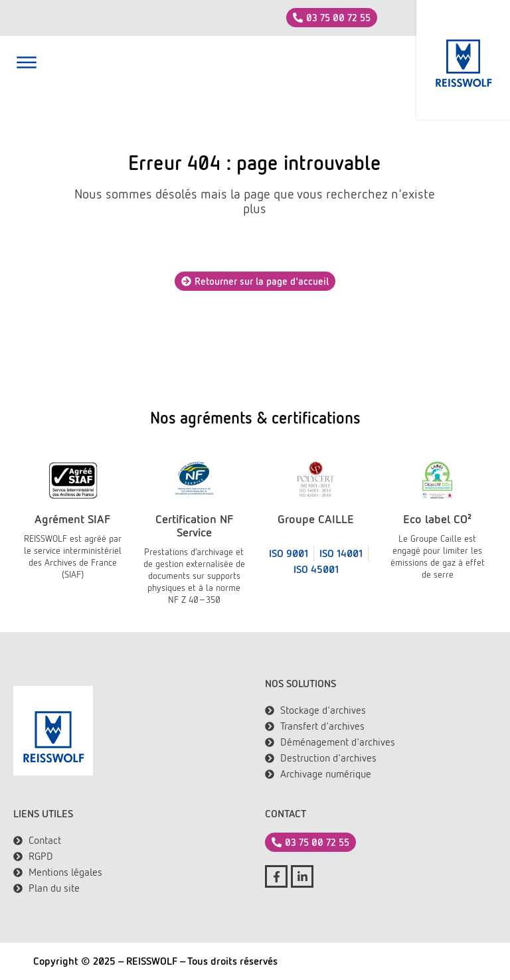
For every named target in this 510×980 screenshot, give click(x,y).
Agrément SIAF (72, 519)
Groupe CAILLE (316, 519)
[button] (27, 64)
